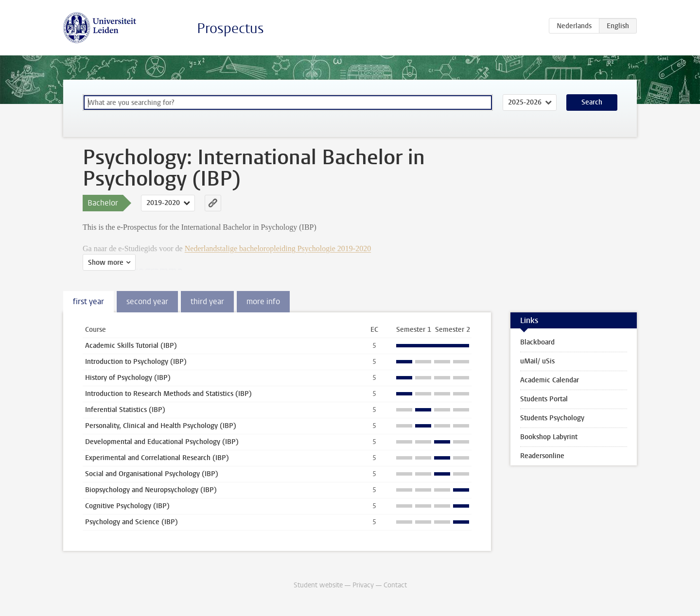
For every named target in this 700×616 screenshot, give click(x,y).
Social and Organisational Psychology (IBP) (152, 474)
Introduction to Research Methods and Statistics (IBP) (168, 394)
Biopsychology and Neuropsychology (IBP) (151, 490)
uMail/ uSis (537, 361)
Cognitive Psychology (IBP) (127, 506)
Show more (106, 263)
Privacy (363, 585)
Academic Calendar (550, 380)
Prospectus (230, 28)
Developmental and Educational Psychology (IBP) (162, 442)
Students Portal (544, 399)
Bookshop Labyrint (549, 437)
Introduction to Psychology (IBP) (136, 362)
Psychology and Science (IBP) (131, 522)
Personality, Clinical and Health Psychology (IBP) (161, 426)
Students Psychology (552, 418)
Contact (395, 585)
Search (592, 102)
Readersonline (542, 456)
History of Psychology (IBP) (128, 378)
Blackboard (537, 342)
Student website (318, 585)
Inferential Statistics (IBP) (125, 410)
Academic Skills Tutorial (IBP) (131, 346)
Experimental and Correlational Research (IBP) (157, 458)
